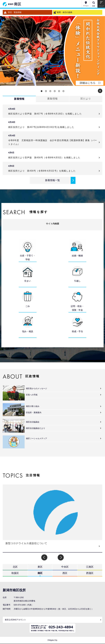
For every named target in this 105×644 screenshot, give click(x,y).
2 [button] (46, 91)
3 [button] (50, 91)
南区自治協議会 (33, 422)
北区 (15, 567)
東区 (40, 567)
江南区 (90, 567)
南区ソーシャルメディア (37, 438)
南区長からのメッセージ (37, 388)
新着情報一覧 (52, 180)
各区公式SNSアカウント (15, 620)
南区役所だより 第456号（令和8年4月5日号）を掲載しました (42, 171)
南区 (40, 573)
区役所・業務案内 (34, 412)
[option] (52, 51)
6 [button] (63, 91)
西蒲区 (90, 573)
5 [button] (59, 91)
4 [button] (55, 91)
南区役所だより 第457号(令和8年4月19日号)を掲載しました (41, 127)
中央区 (65, 567)
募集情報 (52, 99)
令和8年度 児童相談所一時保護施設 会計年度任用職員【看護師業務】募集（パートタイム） (53, 142)
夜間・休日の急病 (65, 12)
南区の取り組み (33, 406)
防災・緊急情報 (15, 12)
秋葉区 (15, 573)
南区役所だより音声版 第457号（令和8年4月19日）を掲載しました (46, 114)
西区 (65, 573)
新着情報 (19, 99)
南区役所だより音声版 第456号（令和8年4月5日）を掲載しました (45, 158)
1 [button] (42, 91)
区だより (86, 99)
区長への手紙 (32, 395)
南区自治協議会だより (36, 428)
